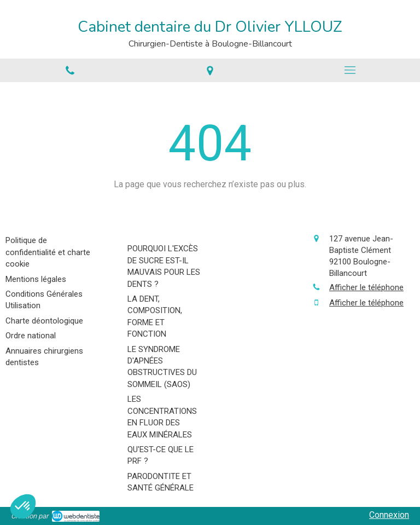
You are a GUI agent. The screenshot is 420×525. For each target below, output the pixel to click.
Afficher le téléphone (366, 287)
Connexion (389, 515)
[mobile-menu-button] (350, 70)
